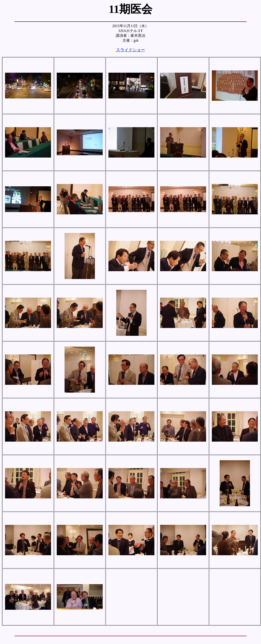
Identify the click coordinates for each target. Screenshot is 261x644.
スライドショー (130, 50)
